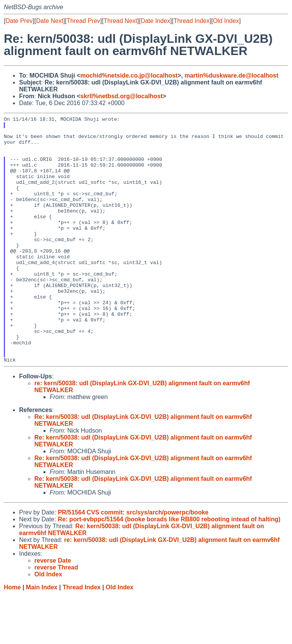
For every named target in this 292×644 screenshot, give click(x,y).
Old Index (226, 21)
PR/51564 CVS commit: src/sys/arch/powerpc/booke (133, 562)
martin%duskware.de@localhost (231, 75)
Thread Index (192, 21)
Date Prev (19, 21)
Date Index (155, 21)
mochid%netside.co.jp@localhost (129, 75)
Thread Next (120, 21)
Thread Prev (84, 21)
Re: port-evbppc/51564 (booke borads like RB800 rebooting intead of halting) (169, 569)
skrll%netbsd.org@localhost (121, 96)
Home (12, 637)
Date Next (49, 21)
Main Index (42, 637)
